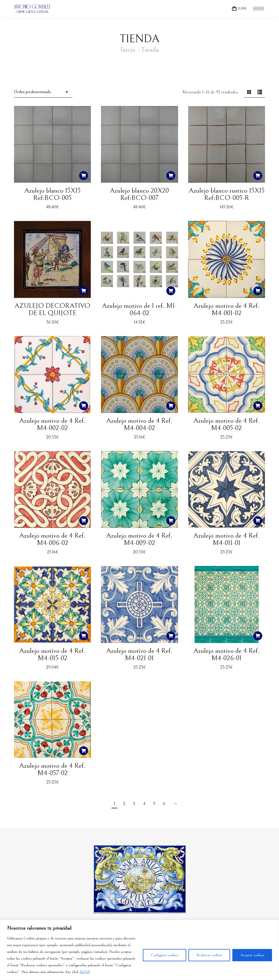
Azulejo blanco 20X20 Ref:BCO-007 (139, 194)
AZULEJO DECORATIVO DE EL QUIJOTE (52, 309)
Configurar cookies (165, 955)
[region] (139, 950)
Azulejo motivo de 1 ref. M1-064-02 (139, 309)
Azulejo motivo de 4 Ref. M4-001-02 (227, 309)
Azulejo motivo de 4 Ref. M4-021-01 (139, 654)
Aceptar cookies (252, 955)
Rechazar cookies (209, 955)
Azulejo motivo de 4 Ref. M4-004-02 (139, 424)
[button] (84, 176)
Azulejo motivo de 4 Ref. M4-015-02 (52, 654)
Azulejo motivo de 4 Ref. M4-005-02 (227, 424)
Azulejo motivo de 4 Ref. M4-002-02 (52, 424)
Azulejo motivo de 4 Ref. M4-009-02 (139, 539)
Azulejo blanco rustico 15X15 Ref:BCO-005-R (227, 194)
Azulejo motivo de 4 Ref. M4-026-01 (227, 654)
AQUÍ (85, 972)
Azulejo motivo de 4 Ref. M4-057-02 (52, 769)
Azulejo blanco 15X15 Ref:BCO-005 (52, 194)
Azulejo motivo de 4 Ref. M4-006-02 (52, 539)
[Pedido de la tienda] (43, 92)
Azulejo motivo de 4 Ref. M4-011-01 (227, 539)
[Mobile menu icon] (259, 9)
